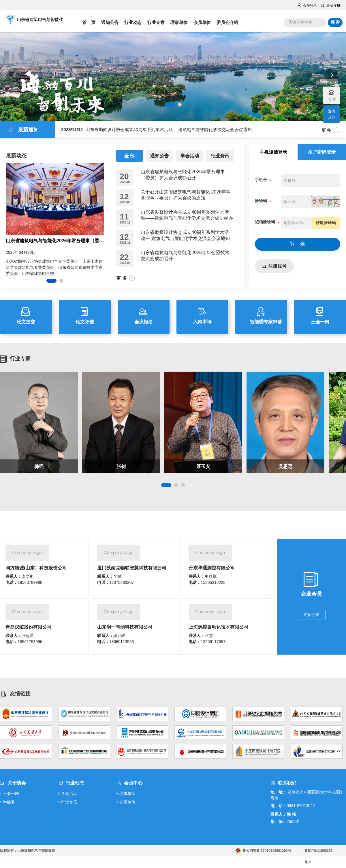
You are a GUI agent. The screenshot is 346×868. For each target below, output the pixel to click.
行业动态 (133, 22)
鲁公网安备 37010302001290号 (267, 851)
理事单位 (179, 22)
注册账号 (274, 266)
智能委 (7, 802)
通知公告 (110, 22)
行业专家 (156, 22)
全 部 (129, 156)
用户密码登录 (322, 152)
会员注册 (330, 5)
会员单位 (202, 22)
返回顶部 (332, 114)
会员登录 (307, 5)
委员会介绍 (227, 22)
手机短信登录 (273, 152)
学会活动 (190, 156)
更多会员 (311, 614)
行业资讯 (220, 156)
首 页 (89, 22)
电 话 (331, 94)
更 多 (331, 130)
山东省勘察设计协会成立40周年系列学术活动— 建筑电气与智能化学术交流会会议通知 (156, 130)
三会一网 (10, 794)
